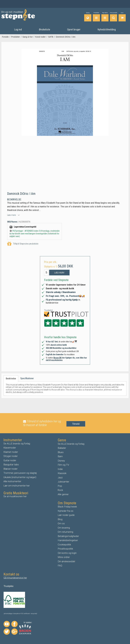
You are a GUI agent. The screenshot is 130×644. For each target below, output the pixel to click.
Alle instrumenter (12, 481)
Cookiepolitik (64, 545)
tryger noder (11, 456)
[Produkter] (96, 17)
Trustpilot (48, 310)
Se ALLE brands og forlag (17, 444)
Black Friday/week (67, 507)
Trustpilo (8, 586)
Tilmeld (76, 424)
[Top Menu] (105, 17)
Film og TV (63, 465)
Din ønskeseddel (66, 561)
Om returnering (65, 532)
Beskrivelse (11, 379)
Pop (60, 486)
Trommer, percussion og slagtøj (20, 473)
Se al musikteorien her (15, 496)
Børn (60, 456)
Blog (60, 519)
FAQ (60, 566)
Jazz (60, 477)
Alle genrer (63, 494)
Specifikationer (27, 378)
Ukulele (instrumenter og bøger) (20, 477)
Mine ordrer (64, 557)
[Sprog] (88, 17)
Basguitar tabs (11, 464)
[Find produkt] (114, 17)
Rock (60, 490)
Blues (61, 452)
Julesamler (63, 482)
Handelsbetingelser (68, 540)
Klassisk (62, 473)
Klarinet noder (11, 452)
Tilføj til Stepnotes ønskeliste (23, 244)
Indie (60, 469)
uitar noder (11, 460)
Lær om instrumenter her (17, 486)
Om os (61, 523)
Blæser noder (10, 469)
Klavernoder (10, 448)
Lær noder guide (66, 515)
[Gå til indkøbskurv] (122, 17)
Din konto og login (67, 553)
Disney (61, 461)
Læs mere (12, 215)
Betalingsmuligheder (68, 536)
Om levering (64, 528)
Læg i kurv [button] (59, 273)
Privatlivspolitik (65, 549)
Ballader (62, 448)
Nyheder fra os (66, 511)
